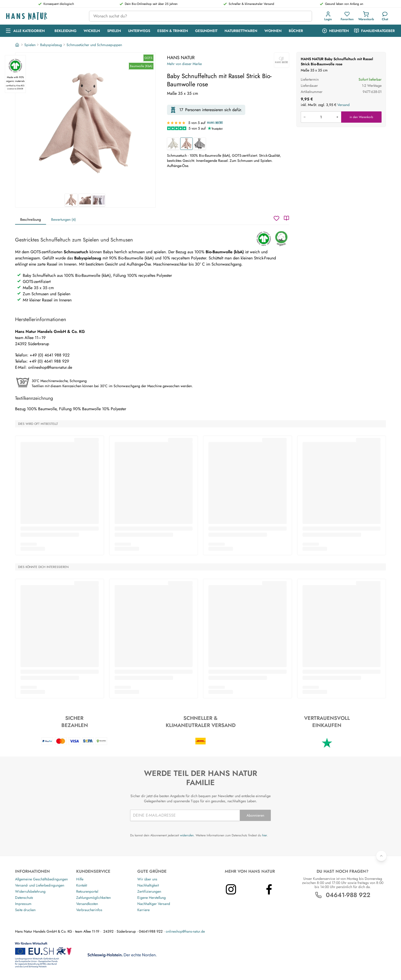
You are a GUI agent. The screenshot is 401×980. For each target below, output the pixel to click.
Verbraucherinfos (89, 910)
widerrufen (187, 835)
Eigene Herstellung (152, 898)
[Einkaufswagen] (366, 16)
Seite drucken (25, 910)
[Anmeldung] (328, 16)
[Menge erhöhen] (337, 117)
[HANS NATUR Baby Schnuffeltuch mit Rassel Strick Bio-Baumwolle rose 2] (85, 200)
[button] (329, 16)
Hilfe (80, 879)
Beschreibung (31, 219)
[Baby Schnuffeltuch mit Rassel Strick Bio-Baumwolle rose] (186, 144)
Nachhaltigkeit (148, 885)
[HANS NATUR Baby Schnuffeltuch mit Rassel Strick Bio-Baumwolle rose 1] (85, 123)
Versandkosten (87, 904)
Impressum (23, 904)
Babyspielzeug (51, 45)
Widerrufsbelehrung (30, 891)
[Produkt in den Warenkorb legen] (321, 117)
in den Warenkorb (361, 117)
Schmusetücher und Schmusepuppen (94, 45)
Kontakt (82, 885)
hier (265, 835)
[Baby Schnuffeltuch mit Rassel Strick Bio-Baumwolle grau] (200, 144)
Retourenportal (87, 891)
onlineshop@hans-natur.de (185, 931)
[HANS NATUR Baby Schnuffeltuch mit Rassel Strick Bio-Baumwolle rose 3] (99, 200)
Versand (343, 105)
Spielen (30, 45)
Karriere (143, 910)
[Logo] (43, 16)
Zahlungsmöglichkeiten (93, 898)
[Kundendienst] (385, 16)
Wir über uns (147, 879)
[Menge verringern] (305, 117)
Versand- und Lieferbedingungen (40, 885)
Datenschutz (24, 898)
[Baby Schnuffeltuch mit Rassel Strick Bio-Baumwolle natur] (173, 144)
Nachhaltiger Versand (154, 904)
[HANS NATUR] (282, 60)
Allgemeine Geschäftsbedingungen (41, 879)
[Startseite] (18, 45)
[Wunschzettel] (276, 218)
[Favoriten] (347, 16)
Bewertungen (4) (63, 219)
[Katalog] (286, 218)
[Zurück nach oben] (381, 856)
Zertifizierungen (149, 891)
